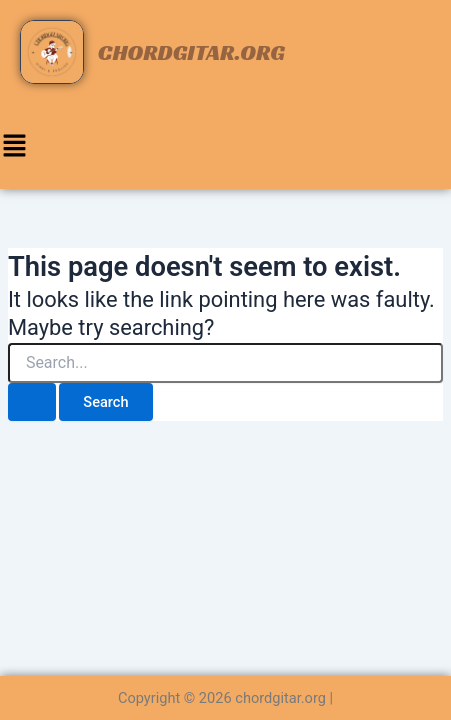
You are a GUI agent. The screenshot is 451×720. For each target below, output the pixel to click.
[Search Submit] (32, 402)
